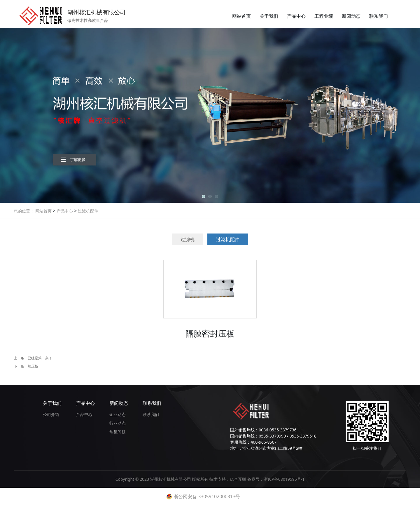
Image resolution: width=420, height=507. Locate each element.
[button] (204, 196)
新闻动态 (351, 16)
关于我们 (269, 16)
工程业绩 (324, 16)
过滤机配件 (87, 211)
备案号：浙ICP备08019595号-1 (276, 479)
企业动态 (118, 414)
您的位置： (24, 211)
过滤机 (188, 239)
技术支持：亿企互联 (228, 479)
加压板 (33, 366)
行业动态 (118, 423)
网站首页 (242, 16)
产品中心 (296, 16)
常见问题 (118, 432)
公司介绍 (51, 414)
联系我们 (379, 16)
